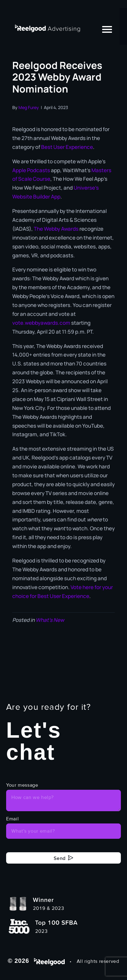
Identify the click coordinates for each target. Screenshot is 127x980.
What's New (50, 620)
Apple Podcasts (31, 170)
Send (60, 858)
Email (12, 819)
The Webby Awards (56, 229)
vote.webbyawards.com (41, 323)
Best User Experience (67, 147)
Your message (22, 785)
